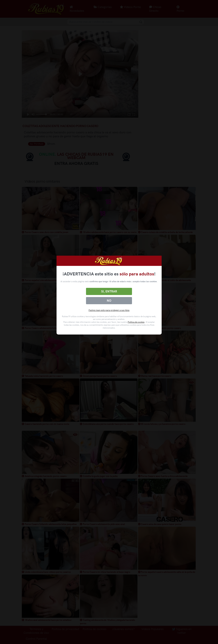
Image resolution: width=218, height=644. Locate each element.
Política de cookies (136, 322)
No (109, 301)
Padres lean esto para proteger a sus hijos (109, 310)
